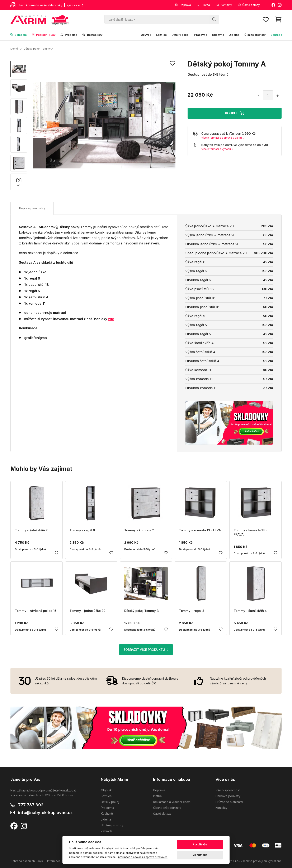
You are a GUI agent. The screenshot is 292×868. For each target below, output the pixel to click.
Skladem (18, 35)
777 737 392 (31, 805)
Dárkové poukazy (228, 796)
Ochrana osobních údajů (27, 861)
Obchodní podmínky (167, 808)
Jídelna (234, 35)
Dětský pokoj (180, 35)
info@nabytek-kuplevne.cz (45, 813)
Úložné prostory (255, 35)
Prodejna (69, 35)
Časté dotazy (249, 5)
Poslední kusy (44, 35)
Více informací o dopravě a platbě (223, 138)
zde (111, 319)
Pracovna (201, 35)
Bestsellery (92, 35)
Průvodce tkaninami (229, 802)
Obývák (146, 35)
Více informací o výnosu (217, 149)
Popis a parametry (32, 208)
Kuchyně (218, 35)
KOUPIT (235, 113)
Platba (204, 5)
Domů (14, 49)
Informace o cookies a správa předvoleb (143, 857)
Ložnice (161, 35)
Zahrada (276, 35)
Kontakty (224, 5)
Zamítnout (200, 855)
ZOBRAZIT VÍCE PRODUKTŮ (146, 650)
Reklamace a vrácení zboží (172, 802)
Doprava (183, 5)
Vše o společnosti (228, 790)
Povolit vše (200, 844)
